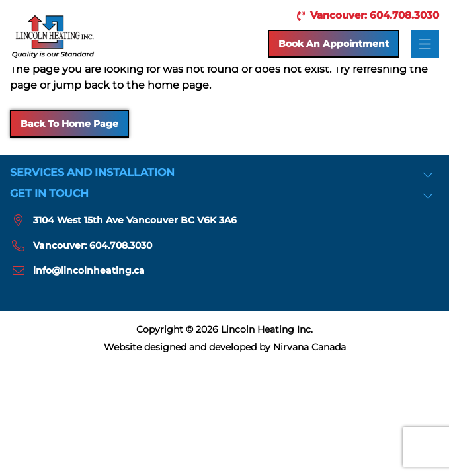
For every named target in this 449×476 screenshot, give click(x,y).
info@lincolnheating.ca (89, 270)
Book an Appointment (334, 44)
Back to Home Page (69, 124)
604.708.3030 (121, 245)
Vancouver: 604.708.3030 (365, 15)
